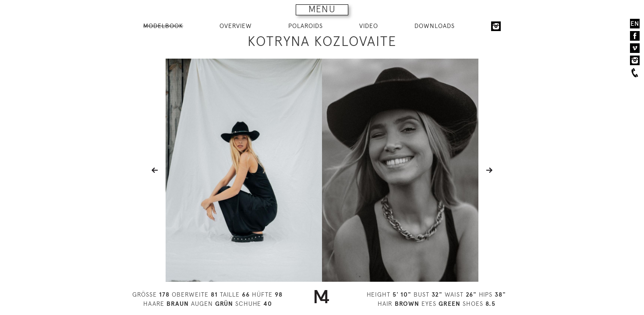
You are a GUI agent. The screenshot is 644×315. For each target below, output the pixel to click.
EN (635, 24)
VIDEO (369, 26)
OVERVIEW (236, 26)
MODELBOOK (163, 26)
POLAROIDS (306, 26)
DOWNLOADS (435, 26)
